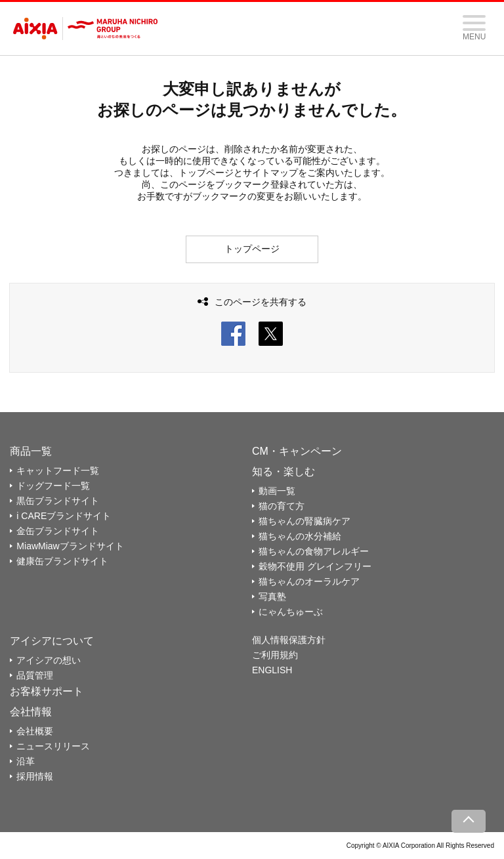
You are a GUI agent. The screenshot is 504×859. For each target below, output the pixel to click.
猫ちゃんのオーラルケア (309, 581)
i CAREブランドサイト (64, 516)
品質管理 (35, 675)
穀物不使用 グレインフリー (315, 566)
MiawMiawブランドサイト (70, 546)
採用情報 (35, 776)
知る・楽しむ (283, 471)
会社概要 (35, 731)
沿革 (26, 761)
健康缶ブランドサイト (62, 561)
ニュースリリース (53, 746)
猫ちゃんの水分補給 (300, 536)
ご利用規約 (275, 655)
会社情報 (31, 712)
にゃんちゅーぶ (291, 612)
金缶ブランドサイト (58, 531)
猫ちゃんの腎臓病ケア (304, 521)
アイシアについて (52, 641)
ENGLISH (272, 670)
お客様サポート (47, 691)
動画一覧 (277, 491)
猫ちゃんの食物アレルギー (314, 551)
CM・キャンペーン (297, 451)
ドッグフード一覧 (53, 486)
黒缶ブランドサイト (58, 501)
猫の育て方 (282, 506)
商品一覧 (31, 451)
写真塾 (272, 597)
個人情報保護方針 (289, 640)
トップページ (252, 249)
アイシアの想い (49, 660)
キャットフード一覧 (58, 471)
